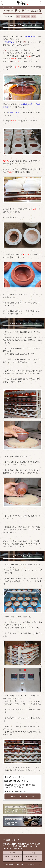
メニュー (3, 3)
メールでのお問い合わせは (22, 796)
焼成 (33, 16)
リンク (13, 860)
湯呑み (26, 11)
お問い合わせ (13, 853)
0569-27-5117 (19, 781)
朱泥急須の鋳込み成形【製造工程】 (22, 25)
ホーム (5, 8)
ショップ (42, 3)
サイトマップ (32, 860)
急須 (18, 16)
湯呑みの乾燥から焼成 (22, 556)
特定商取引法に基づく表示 (13, 856)
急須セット (26, 16)
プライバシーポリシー (32, 856)
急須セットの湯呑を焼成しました (23, 323)
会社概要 (32, 853)
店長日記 (12, 8)
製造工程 (36, 11)
